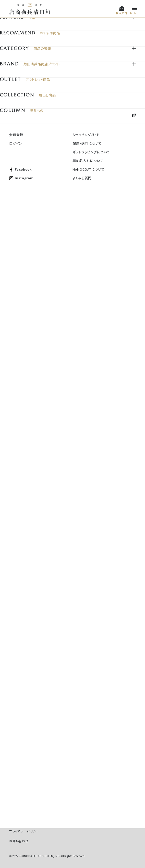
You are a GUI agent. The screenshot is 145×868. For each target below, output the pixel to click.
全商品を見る (73, 578)
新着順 (131, 52)
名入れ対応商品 (33, 30)
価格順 (115, 52)
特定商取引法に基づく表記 (28, 821)
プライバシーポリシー (24, 831)
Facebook (23, 800)
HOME (14, 30)
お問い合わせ (19, 841)
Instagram (53, 800)
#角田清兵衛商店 (65, 693)
